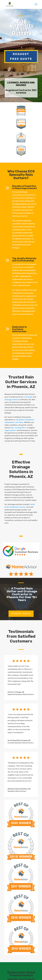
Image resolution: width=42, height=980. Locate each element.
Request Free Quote (21, 56)
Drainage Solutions (20, 469)
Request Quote (21, 614)
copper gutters (11, 430)
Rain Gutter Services (21, 379)
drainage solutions (12, 400)
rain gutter (28, 397)
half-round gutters (18, 428)
